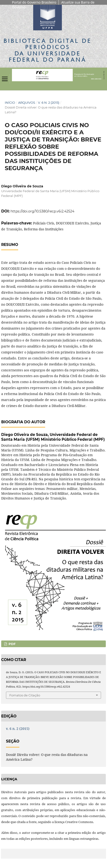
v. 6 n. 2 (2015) (49, 103)
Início (10, 103)
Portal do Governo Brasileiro (34, 2)
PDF (12, 644)
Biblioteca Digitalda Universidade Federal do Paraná (48, 50)
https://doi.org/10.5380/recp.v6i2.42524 (42, 211)
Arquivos (27, 103)
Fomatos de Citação (25, 695)
